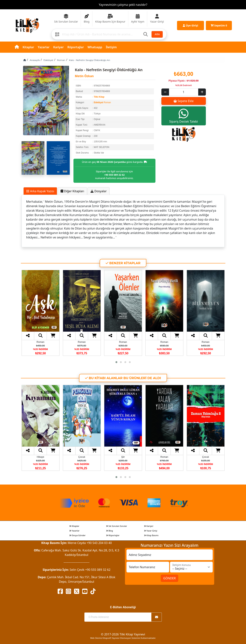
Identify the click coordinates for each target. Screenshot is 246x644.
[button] (116, 362)
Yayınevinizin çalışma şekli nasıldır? (123, 5)
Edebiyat (48, 60)
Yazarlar (44, 47)
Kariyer (58, 47)
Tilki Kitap (99, 97)
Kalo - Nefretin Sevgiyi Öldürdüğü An (90, 60)
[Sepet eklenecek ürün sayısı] (184, 92)
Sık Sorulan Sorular (116, 526)
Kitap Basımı (151, 535)
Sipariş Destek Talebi (184, 116)
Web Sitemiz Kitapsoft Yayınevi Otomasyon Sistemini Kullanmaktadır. (123, 638)
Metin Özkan (84, 76)
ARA (157, 34)
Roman (61, 60)
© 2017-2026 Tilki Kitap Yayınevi (123, 634)
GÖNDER (169, 578)
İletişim (111, 47)
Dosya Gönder (77, 535)
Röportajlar (75, 47)
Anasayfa (35, 60)
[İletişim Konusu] (191, 567)
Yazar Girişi (151, 531)
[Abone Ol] (157, 617)
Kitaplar (28, 47)
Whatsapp (95, 47)
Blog (110, 531)
